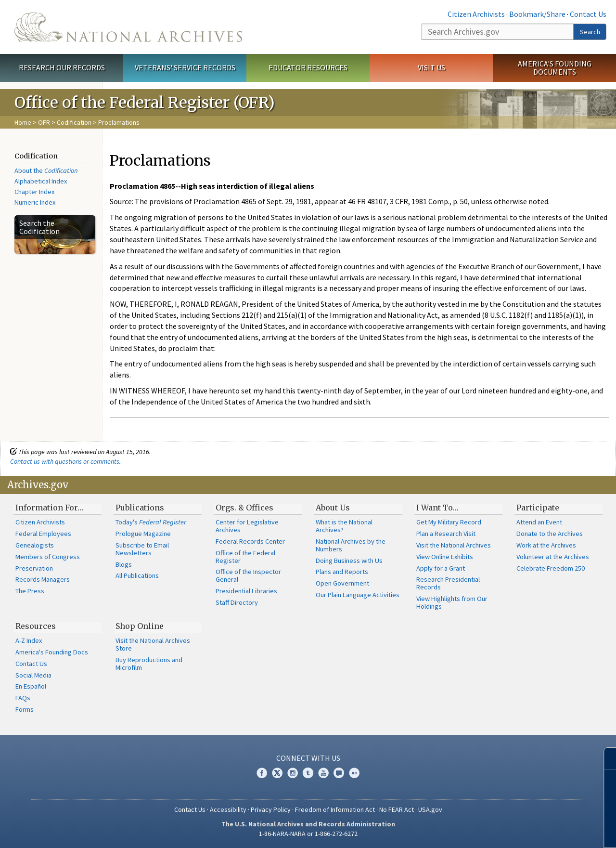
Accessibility (228, 809)
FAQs (23, 698)
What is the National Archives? (344, 526)
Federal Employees (43, 534)
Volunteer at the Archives (553, 557)
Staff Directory (237, 602)
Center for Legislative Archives (247, 526)
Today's (151, 522)
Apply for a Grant (441, 568)
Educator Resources (308, 67)
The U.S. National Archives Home (128, 27)
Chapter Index (34, 192)
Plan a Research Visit (446, 534)
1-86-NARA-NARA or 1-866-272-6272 (308, 834)
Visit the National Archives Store (153, 644)
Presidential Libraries (246, 591)
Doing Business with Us (349, 561)
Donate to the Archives (550, 534)
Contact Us (588, 14)
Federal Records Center (250, 541)
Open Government (342, 583)
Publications (140, 508)
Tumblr (308, 773)
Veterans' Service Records (185, 67)
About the (46, 170)
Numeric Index (35, 202)
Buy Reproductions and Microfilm (149, 664)
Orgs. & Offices (244, 508)
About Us (333, 508)
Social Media (33, 675)
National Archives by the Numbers (351, 545)
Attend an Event (539, 522)
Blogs (124, 564)
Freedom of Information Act (335, 809)
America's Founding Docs (52, 652)
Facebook (262, 773)
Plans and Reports (342, 572)
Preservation (34, 568)
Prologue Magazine (143, 534)
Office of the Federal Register (245, 557)
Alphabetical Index (41, 181)
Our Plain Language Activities (358, 595)
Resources (36, 626)
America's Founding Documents (555, 68)
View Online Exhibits (445, 557)
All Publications (137, 575)
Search (590, 32)
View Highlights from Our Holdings (452, 602)
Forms (25, 709)
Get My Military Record (449, 522)
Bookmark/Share (537, 14)
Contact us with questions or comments (65, 461)
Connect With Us (308, 758)
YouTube (323, 773)
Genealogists (35, 545)
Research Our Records (62, 67)
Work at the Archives (546, 545)
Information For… (49, 508)
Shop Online (140, 626)
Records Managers (43, 579)
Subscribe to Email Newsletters (142, 549)
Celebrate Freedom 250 (551, 568)
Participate (538, 508)
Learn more (530, 831)
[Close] (605, 759)
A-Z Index (29, 640)
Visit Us (431, 67)
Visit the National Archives (454, 545)
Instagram (293, 773)
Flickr (354, 773)
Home (23, 122)
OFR (44, 122)
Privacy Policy (271, 809)
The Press (30, 591)
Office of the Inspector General (248, 575)
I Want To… (437, 508)
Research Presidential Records (448, 583)
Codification (74, 122)
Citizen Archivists (476, 14)
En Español (31, 686)
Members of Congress (48, 557)
